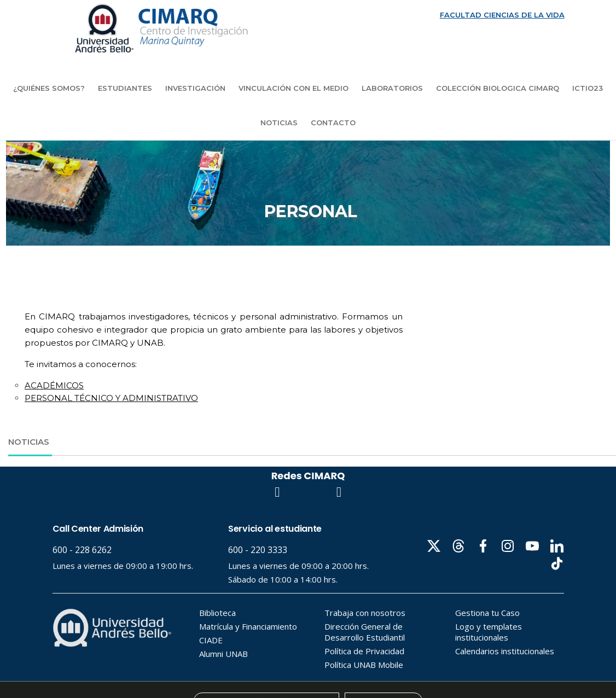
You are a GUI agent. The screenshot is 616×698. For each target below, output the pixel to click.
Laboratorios (392, 88)
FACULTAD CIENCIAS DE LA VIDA (502, 15)
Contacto (333, 123)
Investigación (195, 88)
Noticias (279, 123)
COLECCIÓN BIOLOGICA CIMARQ (498, 88)
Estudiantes (125, 88)
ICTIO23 (588, 88)
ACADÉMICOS (54, 385)
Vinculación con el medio (294, 88)
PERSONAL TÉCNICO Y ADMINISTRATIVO (111, 398)
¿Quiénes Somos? (49, 88)
